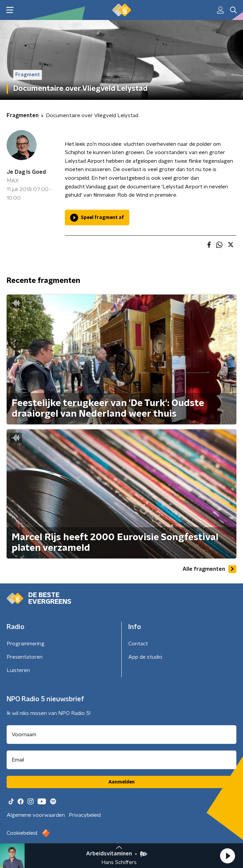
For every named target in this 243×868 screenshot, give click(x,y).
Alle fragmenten (209, 569)
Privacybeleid (85, 815)
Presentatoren (25, 657)
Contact (138, 644)
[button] (227, 856)
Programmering (26, 644)
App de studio (145, 657)
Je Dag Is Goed (26, 172)
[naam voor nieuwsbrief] (121, 735)
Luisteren (18, 670)
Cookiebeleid (22, 833)
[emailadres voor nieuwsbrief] (121, 760)
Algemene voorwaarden (36, 815)
